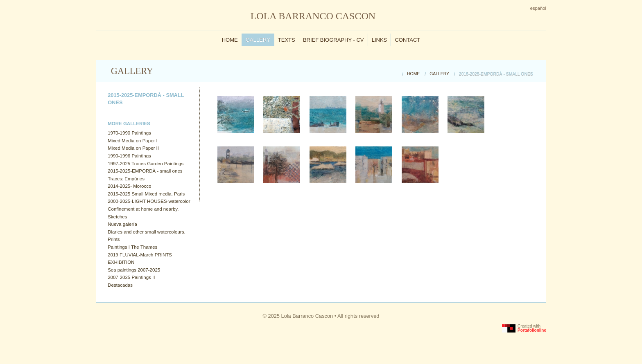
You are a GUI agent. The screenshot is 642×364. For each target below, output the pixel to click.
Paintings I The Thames (132, 247)
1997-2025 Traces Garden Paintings (146, 164)
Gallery (258, 40)
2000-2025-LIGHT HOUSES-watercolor (149, 201)
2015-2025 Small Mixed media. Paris (146, 194)
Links (380, 40)
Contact (407, 40)
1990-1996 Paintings (129, 156)
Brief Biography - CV (333, 40)
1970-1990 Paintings (129, 133)
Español (538, 8)
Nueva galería (122, 224)
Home (230, 40)
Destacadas (120, 285)
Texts (287, 40)
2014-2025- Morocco (129, 186)
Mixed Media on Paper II (133, 148)
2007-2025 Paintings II (131, 277)
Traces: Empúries (126, 179)
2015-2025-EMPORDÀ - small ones (145, 171)
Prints (114, 239)
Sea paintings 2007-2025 (134, 270)
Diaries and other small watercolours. (146, 232)
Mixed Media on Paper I (133, 141)
